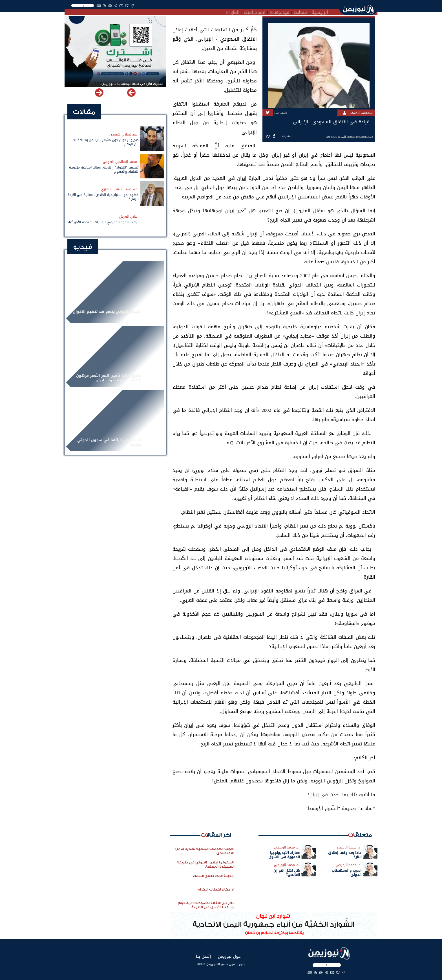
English (232, 12)
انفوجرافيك (255, 12)
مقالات (300, 12)
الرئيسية (320, 12)
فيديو (83, 247)
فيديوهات (280, 12)
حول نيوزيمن (229, 956)
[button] (99, 93)
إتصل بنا (203, 956)
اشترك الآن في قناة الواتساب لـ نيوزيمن (132, 84)
